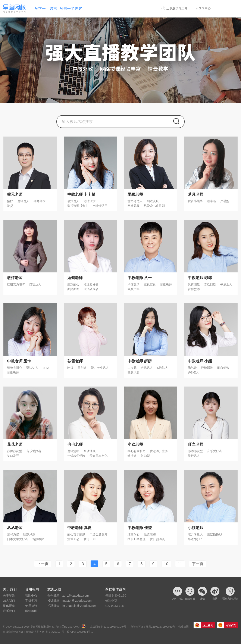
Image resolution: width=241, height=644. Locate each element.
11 (180, 564)
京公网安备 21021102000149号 (108, 627)
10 (166, 564)
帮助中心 (31, 595)
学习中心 (205, 8)
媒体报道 (9, 606)
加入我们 (9, 601)
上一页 (43, 564)
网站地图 (31, 611)
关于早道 (9, 595)
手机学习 (31, 601)
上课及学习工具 (177, 8)
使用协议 (31, 606)
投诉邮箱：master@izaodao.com (69, 601)
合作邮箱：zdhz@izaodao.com (68, 595)
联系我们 (9, 611)
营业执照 (184, 627)
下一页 (198, 564)
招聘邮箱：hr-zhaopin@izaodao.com (72, 606)
